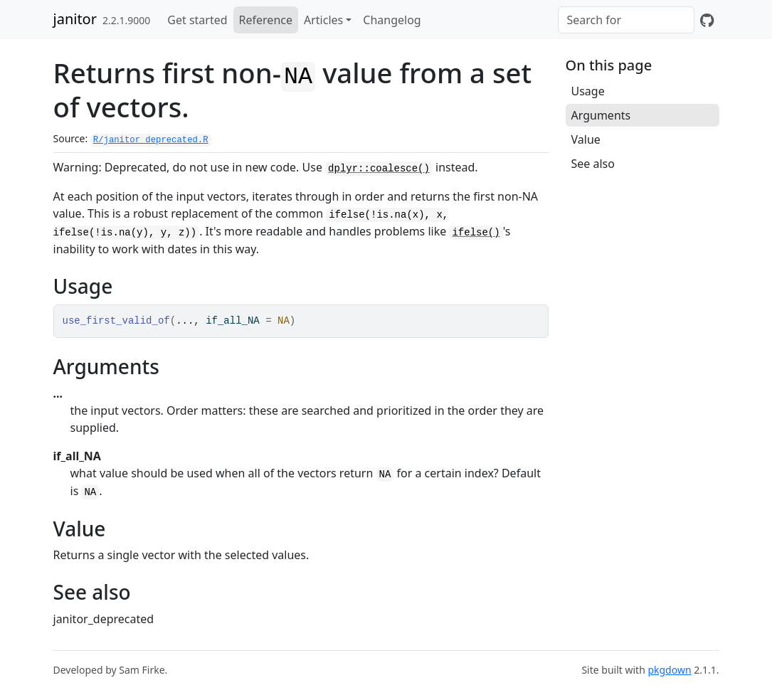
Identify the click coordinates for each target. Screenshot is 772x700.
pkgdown (669, 670)
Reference (266, 20)
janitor (75, 19)
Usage (588, 91)
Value (586, 139)
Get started (197, 20)
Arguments (601, 115)
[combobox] (626, 20)
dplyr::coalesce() (379, 169)
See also (593, 164)
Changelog (392, 20)
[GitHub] (707, 20)
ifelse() (476, 233)
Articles (323, 20)
